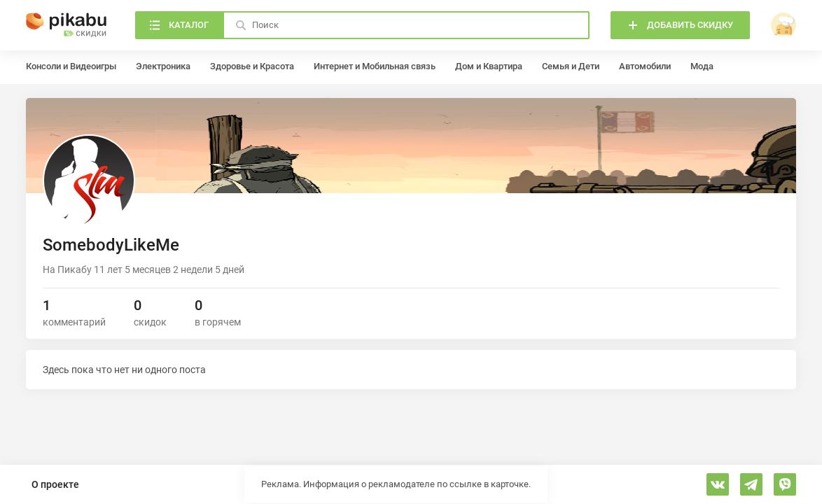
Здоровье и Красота (252, 66)
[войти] (783, 25)
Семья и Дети (571, 66)
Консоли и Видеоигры (71, 66)
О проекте (55, 484)
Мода (702, 66)
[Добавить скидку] (680, 25)
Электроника (163, 66)
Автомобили (645, 66)
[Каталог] (179, 25)
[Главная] (67, 25)
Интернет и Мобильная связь (375, 66)
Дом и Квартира (489, 66)
